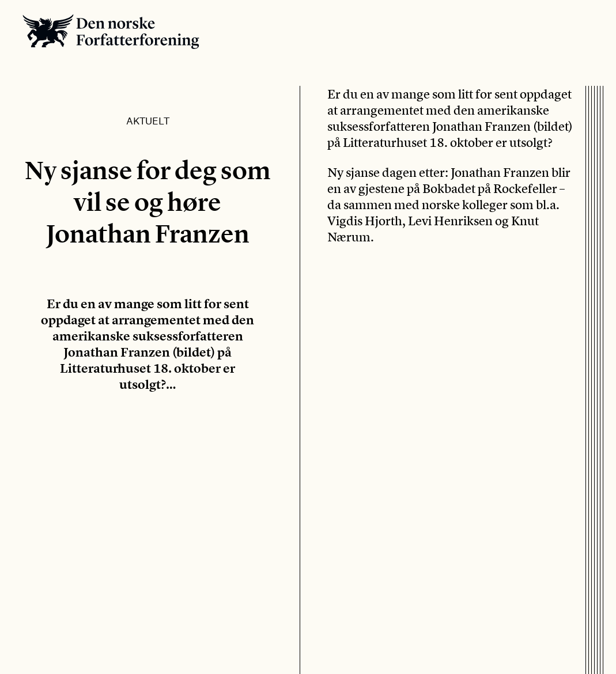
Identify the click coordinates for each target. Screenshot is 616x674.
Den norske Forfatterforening (111, 31)
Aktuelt (148, 120)
